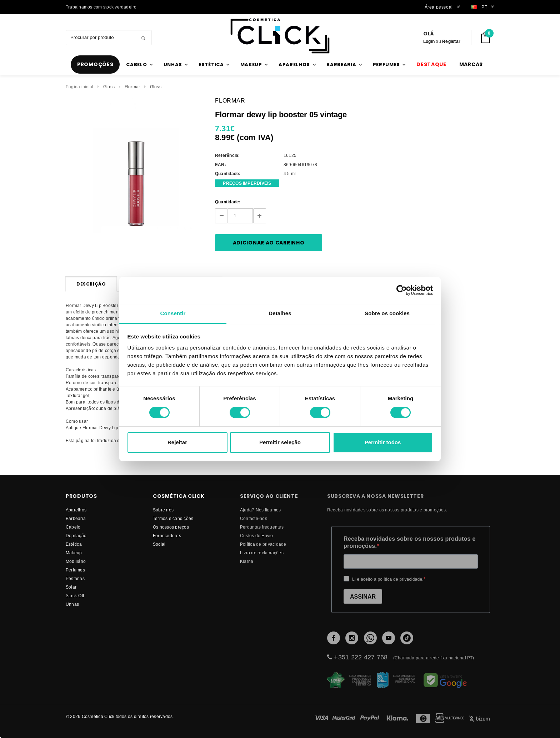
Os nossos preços (171, 527)
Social (159, 544)
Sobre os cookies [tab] (387, 313)
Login (429, 41)
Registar (451, 41)
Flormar (132, 87)
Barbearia (76, 518)
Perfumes (75, 570)
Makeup (74, 553)
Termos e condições (173, 518)
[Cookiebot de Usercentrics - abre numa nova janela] (402, 290)
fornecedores (167, 536)
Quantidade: (228, 202)
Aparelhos (76, 510)
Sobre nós (163, 510)
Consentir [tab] (173, 313)
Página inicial (79, 87)
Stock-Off (75, 596)
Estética (74, 544)
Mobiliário (76, 561)
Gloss (109, 87)
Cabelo (73, 527)
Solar (71, 587)
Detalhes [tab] (280, 313)
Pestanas (75, 578)
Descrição (91, 284)
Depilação (76, 536)
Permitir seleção (280, 442)
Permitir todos (383, 442)
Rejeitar (177, 442)
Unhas (72, 604)
